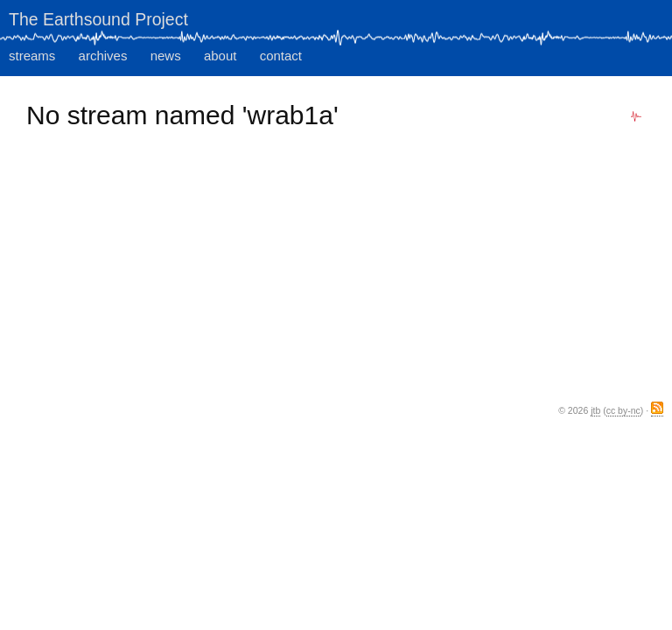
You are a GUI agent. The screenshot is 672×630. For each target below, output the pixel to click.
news (166, 56)
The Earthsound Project (98, 19)
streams (32, 56)
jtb (595, 410)
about (220, 56)
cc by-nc (623, 410)
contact (281, 56)
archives (103, 56)
